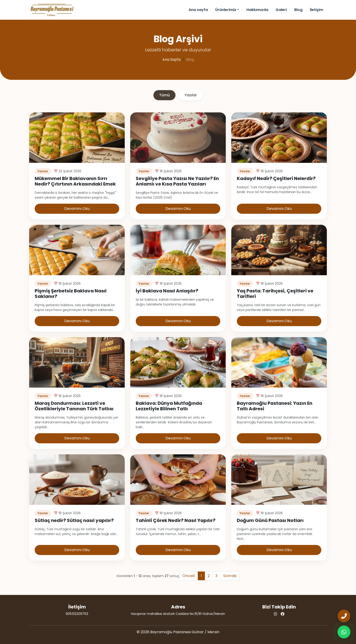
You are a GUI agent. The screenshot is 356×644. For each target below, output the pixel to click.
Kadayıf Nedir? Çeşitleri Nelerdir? (276, 178)
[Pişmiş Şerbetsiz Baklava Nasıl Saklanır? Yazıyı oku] (77, 250)
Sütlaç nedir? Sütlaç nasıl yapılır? (74, 520)
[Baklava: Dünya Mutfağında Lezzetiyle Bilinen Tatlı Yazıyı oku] (178, 362)
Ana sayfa (198, 10)
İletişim (316, 10)
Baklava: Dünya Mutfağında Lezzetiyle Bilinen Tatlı (169, 406)
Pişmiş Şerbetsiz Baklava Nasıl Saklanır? (71, 294)
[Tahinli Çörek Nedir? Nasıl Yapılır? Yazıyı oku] (178, 479)
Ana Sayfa (171, 60)
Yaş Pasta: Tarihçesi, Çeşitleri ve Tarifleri (275, 294)
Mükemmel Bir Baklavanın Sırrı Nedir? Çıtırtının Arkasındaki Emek (75, 181)
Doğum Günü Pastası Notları (270, 520)
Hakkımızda (257, 10)
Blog (298, 10)
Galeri (281, 10)
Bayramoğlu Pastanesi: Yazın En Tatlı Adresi (275, 406)
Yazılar (191, 95)
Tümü (164, 95)
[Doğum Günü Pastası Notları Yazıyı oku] (279, 479)
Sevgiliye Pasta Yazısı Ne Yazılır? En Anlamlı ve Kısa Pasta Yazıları (177, 181)
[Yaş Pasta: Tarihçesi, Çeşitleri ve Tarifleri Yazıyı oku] (279, 250)
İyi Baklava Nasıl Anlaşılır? (167, 291)
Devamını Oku (77, 209)
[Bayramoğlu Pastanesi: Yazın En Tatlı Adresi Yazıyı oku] (279, 362)
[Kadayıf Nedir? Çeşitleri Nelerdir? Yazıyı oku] (279, 137)
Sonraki (230, 576)
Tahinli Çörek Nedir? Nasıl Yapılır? (176, 520)
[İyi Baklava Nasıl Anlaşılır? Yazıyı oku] (178, 250)
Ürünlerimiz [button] (226, 10)
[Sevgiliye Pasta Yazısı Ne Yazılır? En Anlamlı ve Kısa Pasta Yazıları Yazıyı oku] (178, 137)
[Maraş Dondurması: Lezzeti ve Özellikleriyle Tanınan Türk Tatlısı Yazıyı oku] (77, 362)
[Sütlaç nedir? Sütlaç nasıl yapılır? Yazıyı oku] (77, 479)
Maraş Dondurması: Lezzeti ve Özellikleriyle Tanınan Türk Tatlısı (74, 406)
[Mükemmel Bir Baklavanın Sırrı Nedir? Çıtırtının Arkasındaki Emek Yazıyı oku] (77, 137)
